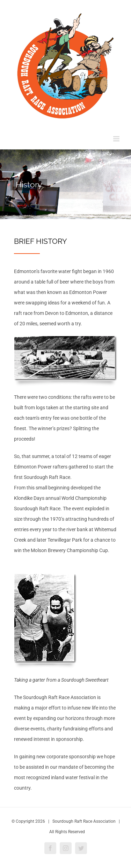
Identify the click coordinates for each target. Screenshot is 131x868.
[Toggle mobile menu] (117, 139)
